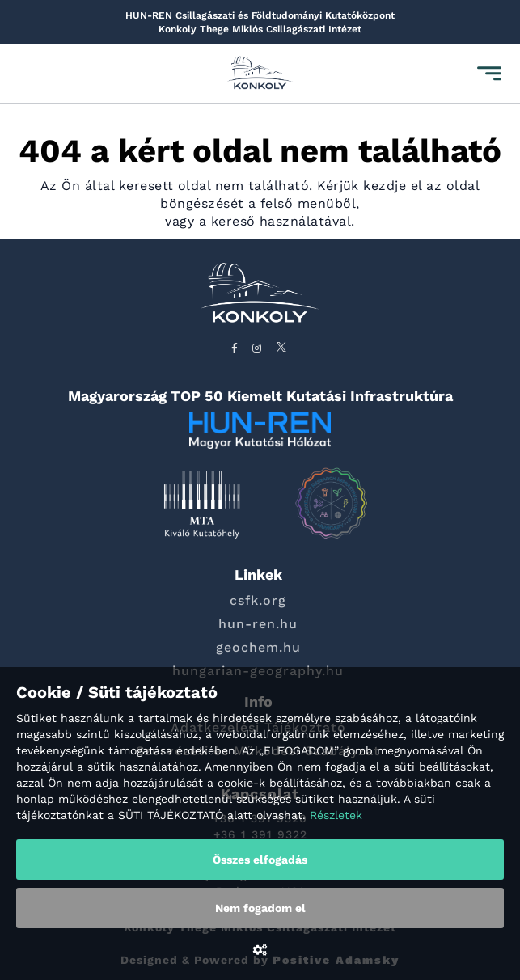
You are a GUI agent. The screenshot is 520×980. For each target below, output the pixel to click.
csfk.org (258, 600)
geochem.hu (258, 647)
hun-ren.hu (258, 624)
